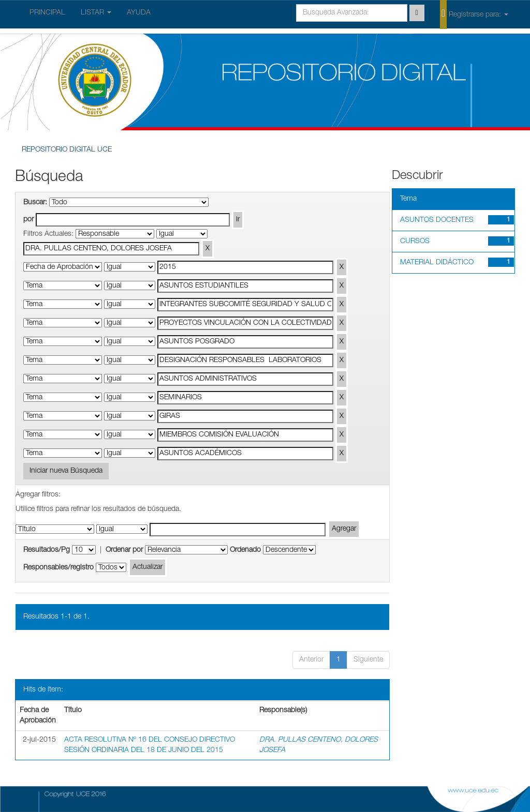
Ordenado (245, 550)
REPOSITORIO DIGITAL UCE (67, 150)
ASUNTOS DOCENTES (437, 220)
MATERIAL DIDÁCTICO (437, 263)
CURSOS (415, 242)
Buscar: (35, 203)
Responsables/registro (58, 568)
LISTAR (96, 13)
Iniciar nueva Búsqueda (66, 471)
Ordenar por (124, 550)
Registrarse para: (474, 14)
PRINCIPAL (47, 13)
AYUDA (139, 13)
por (28, 220)
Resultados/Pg (47, 550)
